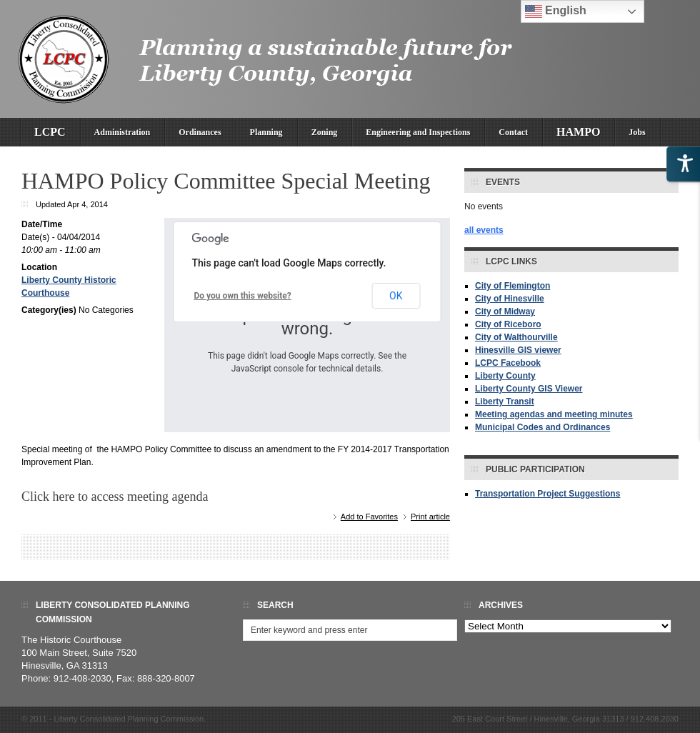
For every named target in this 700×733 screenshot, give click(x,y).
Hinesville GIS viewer (518, 350)
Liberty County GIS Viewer (529, 389)
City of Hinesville (510, 299)
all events (484, 230)
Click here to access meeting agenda (115, 497)
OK (396, 296)
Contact (513, 132)
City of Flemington (512, 286)
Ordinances (200, 132)
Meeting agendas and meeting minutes (554, 414)
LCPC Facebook (508, 363)
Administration (122, 132)
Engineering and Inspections (418, 132)
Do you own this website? (243, 296)
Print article (430, 517)
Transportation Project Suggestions (547, 494)
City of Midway (505, 311)
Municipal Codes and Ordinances (542, 427)
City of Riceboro (508, 324)
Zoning (325, 132)
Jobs (637, 132)
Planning (266, 132)
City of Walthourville (516, 337)
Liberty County (505, 376)
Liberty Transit (505, 402)
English (556, 11)
